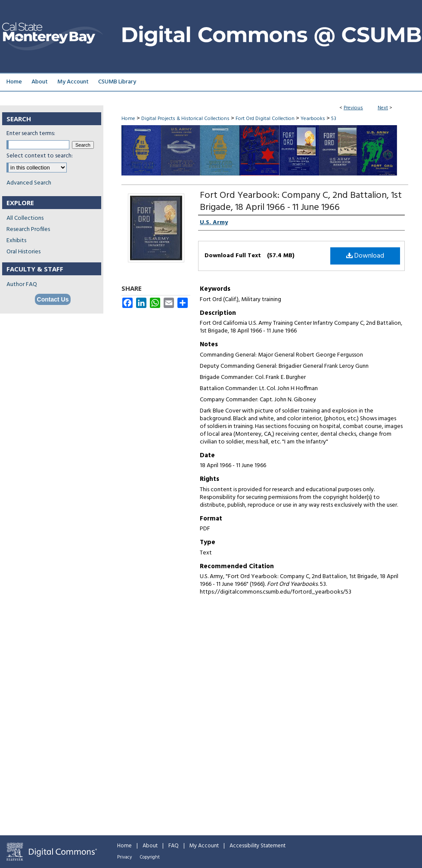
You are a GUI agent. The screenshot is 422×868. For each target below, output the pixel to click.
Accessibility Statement (258, 846)
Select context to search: (40, 156)
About (150, 846)
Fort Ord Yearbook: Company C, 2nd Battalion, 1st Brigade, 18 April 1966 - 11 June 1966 (301, 202)
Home (128, 119)
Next (383, 108)
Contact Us (53, 299)
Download (365, 256)
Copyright (150, 857)
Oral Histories (23, 252)
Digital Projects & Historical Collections (185, 119)
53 (334, 119)
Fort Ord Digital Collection (265, 119)
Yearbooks (313, 119)
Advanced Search (29, 183)
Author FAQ (22, 285)
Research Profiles (28, 229)
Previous (353, 108)
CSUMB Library (117, 82)
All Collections (25, 218)
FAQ (174, 846)
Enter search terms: (31, 134)
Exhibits (16, 241)
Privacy (124, 857)
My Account (204, 846)
